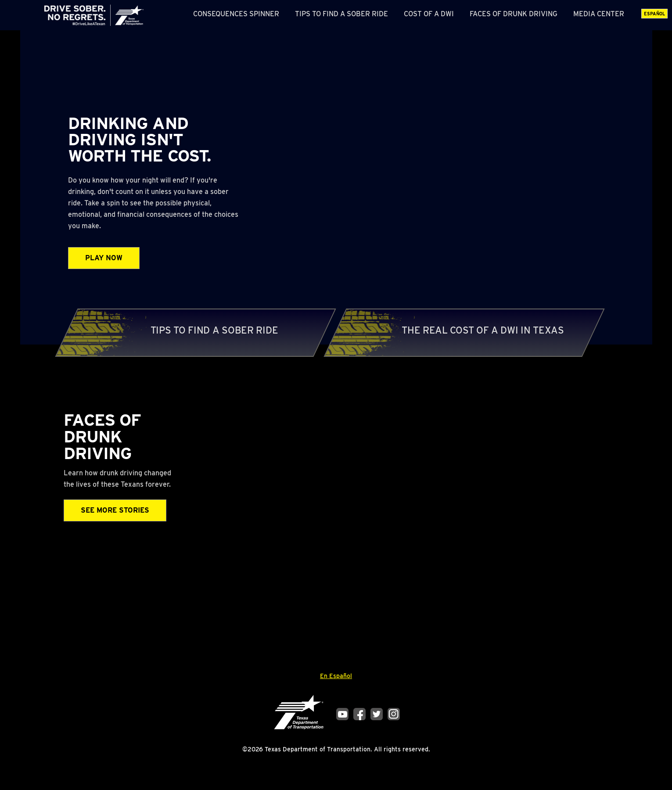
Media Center (599, 14)
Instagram (394, 714)
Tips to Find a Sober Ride (341, 14)
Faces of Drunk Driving (514, 14)
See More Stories (115, 510)
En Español (336, 676)
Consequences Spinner (236, 14)
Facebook (359, 714)
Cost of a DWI (429, 14)
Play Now (104, 258)
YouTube (342, 714)
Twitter (377, 714)
